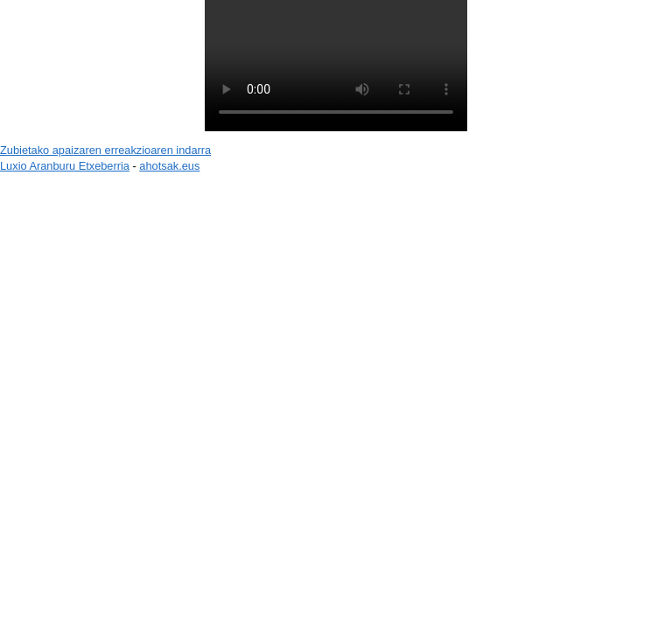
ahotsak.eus (169, 166)
